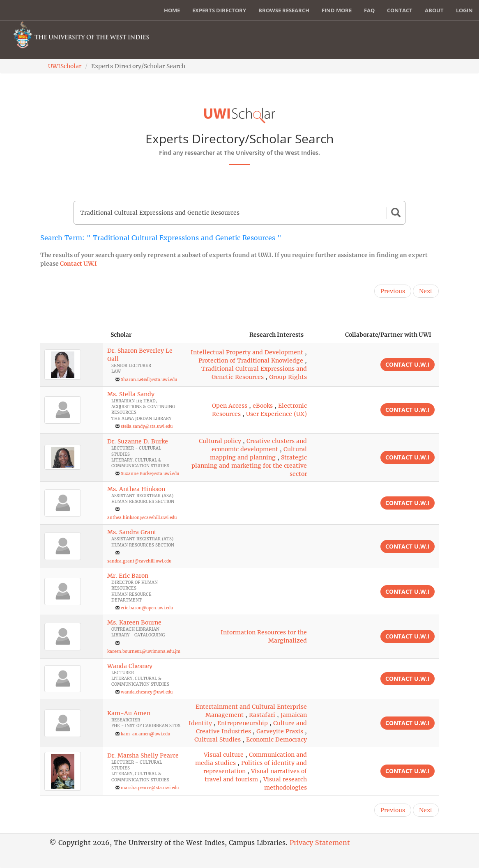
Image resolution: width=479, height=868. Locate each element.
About (434, 10)
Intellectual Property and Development (247, 352)
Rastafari (262, 715)
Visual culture (224, 755)
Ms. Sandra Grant (132, 532)
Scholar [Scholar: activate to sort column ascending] (121, 335)
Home (172, 10)
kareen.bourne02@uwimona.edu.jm (144, 651)
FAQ (369, 10)
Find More (337, 10)
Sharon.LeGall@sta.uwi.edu (149, 380)
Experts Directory (219, 10)
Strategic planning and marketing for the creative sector (249, 466)
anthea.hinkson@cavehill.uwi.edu (142, 518)
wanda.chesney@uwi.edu (147, 692)
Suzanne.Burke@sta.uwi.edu (150, 474)
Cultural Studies (218, 739)
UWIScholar (65, 66)
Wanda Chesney (130, 666)
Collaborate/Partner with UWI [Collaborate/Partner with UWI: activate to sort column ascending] (388, 335)
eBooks (263, 406)
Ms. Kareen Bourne (134, 622)
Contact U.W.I (78, 264)
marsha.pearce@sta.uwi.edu (150, 788)
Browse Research (284, 10)
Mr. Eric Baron (128, 576)
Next (426, 291)
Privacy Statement (320, 843)
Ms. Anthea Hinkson (136, 489)
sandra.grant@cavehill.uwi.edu (139, 561)
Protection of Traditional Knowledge (251, 361)
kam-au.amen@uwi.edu (145, 734)
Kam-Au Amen (129, 713)
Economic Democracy (276, 739)
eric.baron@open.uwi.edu (147, 608)
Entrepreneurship (243, 723)
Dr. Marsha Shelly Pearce (143, 755)
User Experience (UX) (276, 414)
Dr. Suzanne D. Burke (138, 441)
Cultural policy (220, 441)
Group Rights (288, 377)
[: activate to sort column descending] (72, 335)
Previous (393, 291)
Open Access (230, 406)
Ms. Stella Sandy (131, 394)
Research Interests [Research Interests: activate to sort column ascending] (276, 335)
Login (464, 10)
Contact (400, 10)
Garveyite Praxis (280, 731)
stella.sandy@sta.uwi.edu (147, 426)
